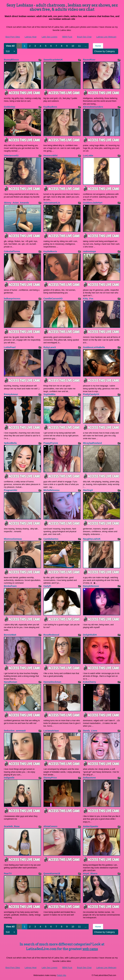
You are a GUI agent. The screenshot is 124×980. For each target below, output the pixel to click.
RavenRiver (89, 60)
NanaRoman (10, 682)
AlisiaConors (50, 826)
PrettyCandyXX (91, 394)
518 (8, 51)
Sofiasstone (89, 778)
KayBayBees (50, 107)
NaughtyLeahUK (92, 539)
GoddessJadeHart (93, 203)
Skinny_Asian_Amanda (16, 203)
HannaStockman (52, 682)
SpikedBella (10, 443)
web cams (90, 949)
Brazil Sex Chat (84, 37)
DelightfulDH (90, 635)
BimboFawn (10, 586)
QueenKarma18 (52, 874)
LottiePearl (10, 347)
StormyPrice (50, 778)
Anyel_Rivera (90, 874)
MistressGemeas (13, 539)
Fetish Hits (62, 975)
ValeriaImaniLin (52, 203)
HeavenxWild (50, 156)
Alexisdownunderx (93, 107)
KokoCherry (89, 682)
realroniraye (89, 251)
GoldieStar (10, 107)
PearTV (8, 874)
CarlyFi (47, 586)
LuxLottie (88, 156)
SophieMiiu (49, 394)
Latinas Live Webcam (106, 37)
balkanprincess (12, 299)
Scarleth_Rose (12, 826)
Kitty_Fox (88, 299)
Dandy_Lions (90, 731)
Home (98, 46)
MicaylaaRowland (92, 443)
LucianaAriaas (51, 731)
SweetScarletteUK (53, 60)
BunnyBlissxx (11, 60)
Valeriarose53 (11, 156)
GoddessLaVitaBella (94, 347)
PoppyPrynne (51, 443)
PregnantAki (10, 490)
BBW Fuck (67, 37)
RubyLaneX (50, 347)
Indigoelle (9, 778)
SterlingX (88, 490)
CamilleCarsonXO (53, 299)
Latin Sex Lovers (49, 37)
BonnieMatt (10, 635)
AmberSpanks (91, 826)
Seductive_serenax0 (15, 731)
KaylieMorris (50, 251)
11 (79, 46)
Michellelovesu (52, 490)
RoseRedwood (51, 635)
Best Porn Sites (13, 37)
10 (73, 46)
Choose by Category (105, 51)
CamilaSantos (51, 539)
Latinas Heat (31, 37)
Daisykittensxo (91, 586)
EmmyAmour (11, 394)
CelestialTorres (12, 251)
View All (10, 46)
